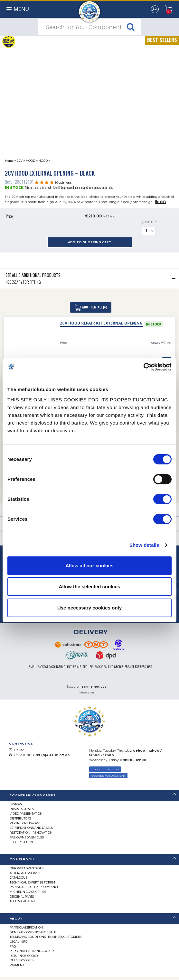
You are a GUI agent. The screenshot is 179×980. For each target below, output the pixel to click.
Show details (144, 545)
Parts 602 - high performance (34, 887)
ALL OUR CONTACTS (105, 769)
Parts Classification (26, 927)
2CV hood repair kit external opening (101, 323)
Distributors (20, 818)
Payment (17, 965)
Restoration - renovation (31, 833)
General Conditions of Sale (33, 932)
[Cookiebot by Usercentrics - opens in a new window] (143, 367)
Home (9, 161)
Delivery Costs (22, 960)
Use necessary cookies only (89, 608)
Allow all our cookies (89, 566)
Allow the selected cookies (90, 586)
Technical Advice (24, 901)
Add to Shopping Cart (90, 242)
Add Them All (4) (91, 307)
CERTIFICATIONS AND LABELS (31, 828)
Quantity (149, 228)
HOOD (30, 161)
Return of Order (24, 956)
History (16, 804)
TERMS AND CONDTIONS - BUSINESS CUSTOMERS (46, 937)
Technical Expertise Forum (32, 882)
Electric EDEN (21, 842)
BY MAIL (21, 750)
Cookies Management (108, 776)
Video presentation (26, 814)
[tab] (89, 279)
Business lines (22, 809)
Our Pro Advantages (27, 868)
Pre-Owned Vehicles (27, 837)
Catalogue (19, 878)
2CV (20, 161)
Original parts (22, 897)
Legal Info (19, 942)
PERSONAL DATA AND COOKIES (32, 951)
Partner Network (25, 823)
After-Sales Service (26, 873)
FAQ (13, 946)
